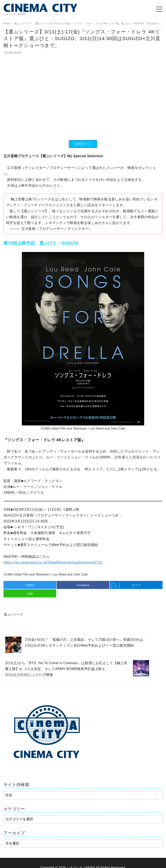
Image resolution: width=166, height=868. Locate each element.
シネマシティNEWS (81, 862)
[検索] (83, 790)
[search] (159, 790)
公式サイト (83, 144)
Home (7, 23)
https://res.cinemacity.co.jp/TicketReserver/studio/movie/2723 (53, 562)
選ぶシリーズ (22, 23)
